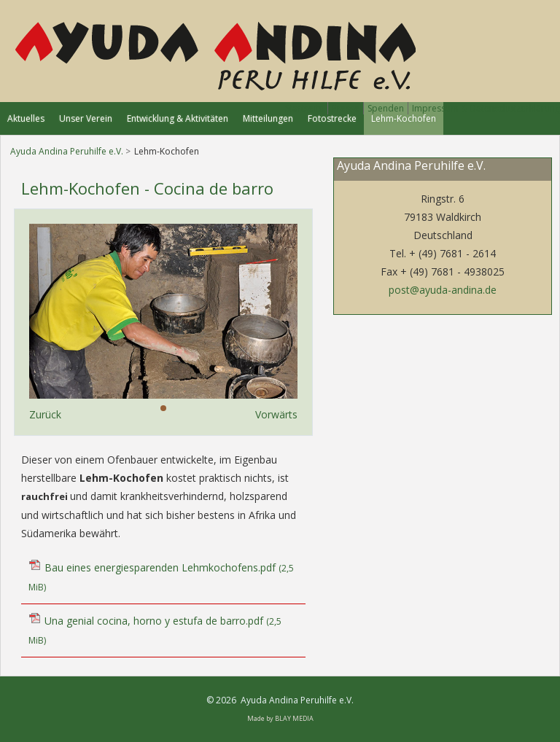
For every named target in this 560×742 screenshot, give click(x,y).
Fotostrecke (332, 118)
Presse (346, 108)
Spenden (386, 108)
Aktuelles (26, 118)
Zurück (45, 414)
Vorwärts (276, 414)
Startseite (304, 108)
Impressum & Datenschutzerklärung (486, 108)
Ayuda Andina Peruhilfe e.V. (67, 151)
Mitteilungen (268, 118)
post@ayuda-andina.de (443, 290)
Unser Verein (86, 118)
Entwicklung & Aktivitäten (178, 118)
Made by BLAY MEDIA (280, 718)
